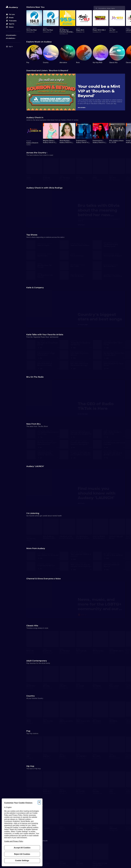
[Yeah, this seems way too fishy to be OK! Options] (124, 437)
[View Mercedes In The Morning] (113, 275)
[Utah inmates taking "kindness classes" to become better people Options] (58, 458)
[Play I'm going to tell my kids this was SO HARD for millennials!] (73, 457)
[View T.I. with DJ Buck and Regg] (114, 554)
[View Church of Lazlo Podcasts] (113, 255)
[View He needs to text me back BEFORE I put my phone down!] (114, 453)
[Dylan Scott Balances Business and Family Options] (58, 368)
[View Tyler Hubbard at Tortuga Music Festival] (48, 353)
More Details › (82, 108)
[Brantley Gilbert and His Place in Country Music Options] (124, 358)
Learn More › (81, 503)
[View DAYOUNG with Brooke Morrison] (114, 565)
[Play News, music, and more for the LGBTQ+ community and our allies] (100, 614)
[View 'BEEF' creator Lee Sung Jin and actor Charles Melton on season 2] (81, 565)
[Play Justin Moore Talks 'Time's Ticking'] (106, 347)
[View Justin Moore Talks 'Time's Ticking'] (114, 343)
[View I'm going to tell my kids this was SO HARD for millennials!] (81, 453)
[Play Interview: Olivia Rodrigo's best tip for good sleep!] (73, 447)
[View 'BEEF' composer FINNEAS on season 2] (81, 554)
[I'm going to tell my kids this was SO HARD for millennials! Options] (91, 458)
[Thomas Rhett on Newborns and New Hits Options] (91, 348)
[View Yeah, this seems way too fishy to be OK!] (114, 432)
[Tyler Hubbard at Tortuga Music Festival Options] (58, 358)
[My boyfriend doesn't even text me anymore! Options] (58, 447)
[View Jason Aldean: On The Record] (48, 554)
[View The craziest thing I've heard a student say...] (48, 432)
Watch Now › (82, 225)
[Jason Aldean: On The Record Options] (58, 558)
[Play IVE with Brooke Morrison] (40, 568)
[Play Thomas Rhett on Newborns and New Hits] (73, 347)
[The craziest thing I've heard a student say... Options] (58, 437)
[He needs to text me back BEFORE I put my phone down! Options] (124, 458)
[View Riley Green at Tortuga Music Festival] (48, 343)
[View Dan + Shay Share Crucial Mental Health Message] (81, 364)
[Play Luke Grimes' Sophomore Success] (73, 358)
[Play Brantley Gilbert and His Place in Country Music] (106, 358)
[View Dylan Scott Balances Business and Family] (48, 364)
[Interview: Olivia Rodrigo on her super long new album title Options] (91, 437)
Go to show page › (83, 325)
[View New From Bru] (47, 255)
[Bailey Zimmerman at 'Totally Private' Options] (124, 368)
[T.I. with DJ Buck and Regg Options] (124, 558)
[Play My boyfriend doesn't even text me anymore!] (40, 447)
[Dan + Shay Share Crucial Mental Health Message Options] (91, 368)
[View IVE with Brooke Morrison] (48, 565)
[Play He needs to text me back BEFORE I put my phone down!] (106, 457)
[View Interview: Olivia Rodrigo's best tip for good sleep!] (81, 443)
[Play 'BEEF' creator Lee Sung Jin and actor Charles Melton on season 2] (73, 569)
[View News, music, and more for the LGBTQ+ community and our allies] (100, 605)
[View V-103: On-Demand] (80, 275)
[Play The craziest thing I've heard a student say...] (40, 437)
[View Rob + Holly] (80, 265)
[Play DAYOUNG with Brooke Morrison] (106, 569)
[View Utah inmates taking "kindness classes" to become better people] (48, 453)
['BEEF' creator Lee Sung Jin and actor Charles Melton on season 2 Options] (91, 569)
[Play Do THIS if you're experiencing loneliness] (106, 447)
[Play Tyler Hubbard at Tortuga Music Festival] (40, 358)
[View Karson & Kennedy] (80, 255)
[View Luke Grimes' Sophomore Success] (81, 353)
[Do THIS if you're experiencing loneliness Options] (124, 447)
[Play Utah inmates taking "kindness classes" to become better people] (40, 457)
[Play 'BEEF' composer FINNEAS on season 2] (73, 559)
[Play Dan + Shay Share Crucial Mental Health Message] (73, 368)
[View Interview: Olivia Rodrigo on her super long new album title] (81, 432)
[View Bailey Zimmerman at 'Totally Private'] (114, 364)
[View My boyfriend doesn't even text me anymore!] (48, 443)
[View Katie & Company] (47, 245)
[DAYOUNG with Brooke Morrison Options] (124, 569)
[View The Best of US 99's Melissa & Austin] (113, 245)
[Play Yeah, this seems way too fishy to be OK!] (106, 437)
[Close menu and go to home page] (13, 7)
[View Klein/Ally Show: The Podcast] (47, 265)
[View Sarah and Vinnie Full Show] (80, 245)
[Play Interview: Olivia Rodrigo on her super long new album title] (73, 437)
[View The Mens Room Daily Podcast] (47, 275)
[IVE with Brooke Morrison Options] (58, 569)
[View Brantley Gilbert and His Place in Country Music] (114, 353)
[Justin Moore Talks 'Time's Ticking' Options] (124, 348)
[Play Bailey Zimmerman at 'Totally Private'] (106, 368)
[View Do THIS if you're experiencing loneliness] (114, 443)
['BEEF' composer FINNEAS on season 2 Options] (91, 559)
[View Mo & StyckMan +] (113, 265)
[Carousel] (76, 22)
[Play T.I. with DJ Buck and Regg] (106, 558)
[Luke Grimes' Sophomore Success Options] (91, 358)
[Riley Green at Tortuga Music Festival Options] (58, 348)
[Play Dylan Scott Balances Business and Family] (40, 368)
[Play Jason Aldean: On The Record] (40, 558)
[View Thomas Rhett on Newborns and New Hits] (81, 343)
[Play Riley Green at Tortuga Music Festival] (40, 347)
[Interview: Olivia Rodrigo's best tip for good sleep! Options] (91, 447)
